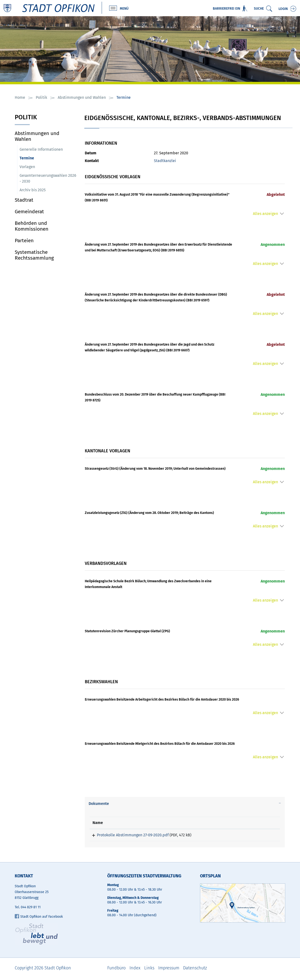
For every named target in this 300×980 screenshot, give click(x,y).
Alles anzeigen (265, 214)
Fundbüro (116, 970)
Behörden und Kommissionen (32, 226)
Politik (26, 118)
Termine (38, 158)
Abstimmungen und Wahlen (37, 136)
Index (135, 970)
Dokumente (99, 804)
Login (283, 9)
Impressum (169, 970)
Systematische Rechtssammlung (34, 255)
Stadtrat (24, 200)
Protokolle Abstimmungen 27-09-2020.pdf (128, 835)
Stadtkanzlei (165, 161)
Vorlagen (27, 167)
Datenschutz (195, 970)
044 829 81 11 (31, 909)
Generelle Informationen (41, 150)
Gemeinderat (29, 212)
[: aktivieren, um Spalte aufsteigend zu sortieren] (261, 823)
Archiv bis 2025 (33, 190)
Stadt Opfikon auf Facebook (39, 918)
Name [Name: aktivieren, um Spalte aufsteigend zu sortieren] (98, 823)
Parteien (24, 241)
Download (261, 836)
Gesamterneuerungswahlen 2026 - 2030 (48, 179)
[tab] (185, 804)
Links (149, 970)
